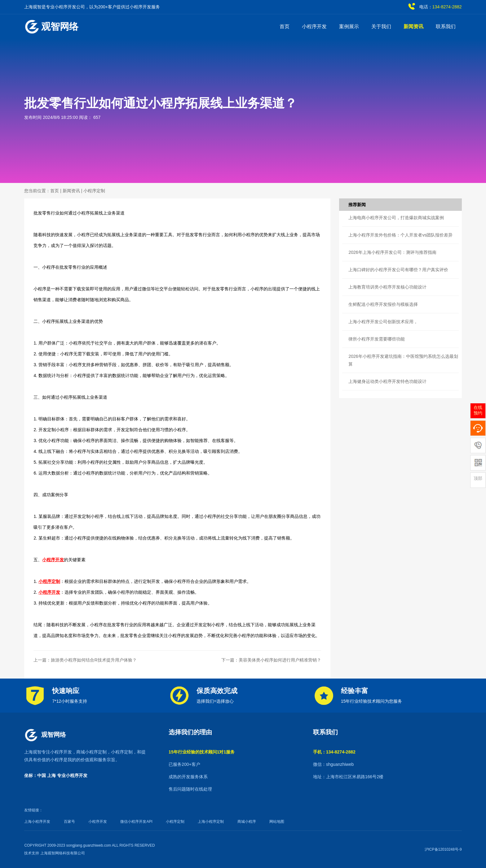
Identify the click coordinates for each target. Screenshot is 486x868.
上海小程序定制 (211, 822)
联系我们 (446, 26)
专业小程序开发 (72, 775)
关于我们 (381, 26)
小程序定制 (94, 191)
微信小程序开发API (136, 822)
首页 (285, 26)
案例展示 (349, 26)
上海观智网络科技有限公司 (63, 853)
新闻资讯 (413, 26)
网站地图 (277, 822)
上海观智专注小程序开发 (48, 752)
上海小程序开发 (37, 822)
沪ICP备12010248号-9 (443, 849)
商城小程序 (247, 822)
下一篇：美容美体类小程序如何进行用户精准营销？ (271, 660)
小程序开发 (314, 26)
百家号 (69, 822)
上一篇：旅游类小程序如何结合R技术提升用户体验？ (85, 660)
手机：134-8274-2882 (334, 752)
